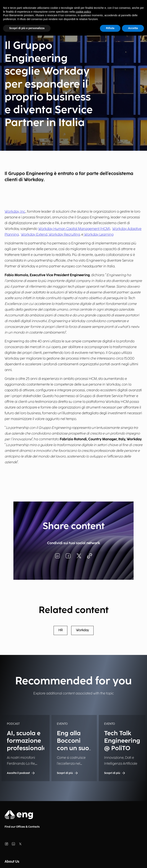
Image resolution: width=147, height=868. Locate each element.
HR (60, 630)
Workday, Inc (15, 212)
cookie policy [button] (83, 12)
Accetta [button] (133, 28)
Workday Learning (98, 235)
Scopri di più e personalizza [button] (27, 28)
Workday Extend (34, 235)
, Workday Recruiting (64, 235)
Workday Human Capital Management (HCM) (74, 229)
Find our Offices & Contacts (22, 827)
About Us (12, 862)
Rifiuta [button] (110, 28)
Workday (82, 630)
